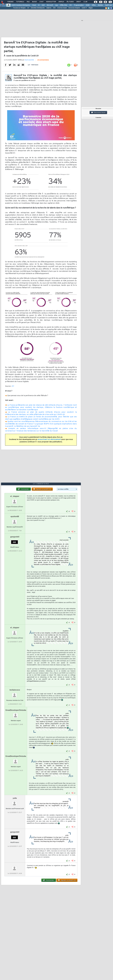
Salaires (49, 8)
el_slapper (15, 496)
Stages (91, 8)
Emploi (61, 2)
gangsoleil (15, 537)
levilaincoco (15, 690)
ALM (43, 5)
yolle (15, 798)
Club (85, 2)
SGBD (88, 5)
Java (56, 5)
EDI (71, 5)
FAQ (28, 2)
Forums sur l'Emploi (19, 8)
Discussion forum (98, 113)
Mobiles (100, 5)
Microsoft (50, 5)
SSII (54, 8)
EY (13, 386)
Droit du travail (62, 8)
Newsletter (51, 2)
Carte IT (84, 8)
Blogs (34, 2)
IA (39, 5)
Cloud (34, 5)
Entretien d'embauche (38, 8)
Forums (10, 2)
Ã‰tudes (70, 2)
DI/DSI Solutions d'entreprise (21, 5)
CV (28, 8)
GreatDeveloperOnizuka (16, 710)
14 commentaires (43, 60)
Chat (41, 2)
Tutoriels (20, 2)
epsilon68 (15, 516)
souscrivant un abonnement (49, 440)
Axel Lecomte (29, 60)
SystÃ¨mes (109, 5)
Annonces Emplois (74, 8)
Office (94, 5)
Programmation (79, 5)
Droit (79, 2)
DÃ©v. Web (64, 5)
